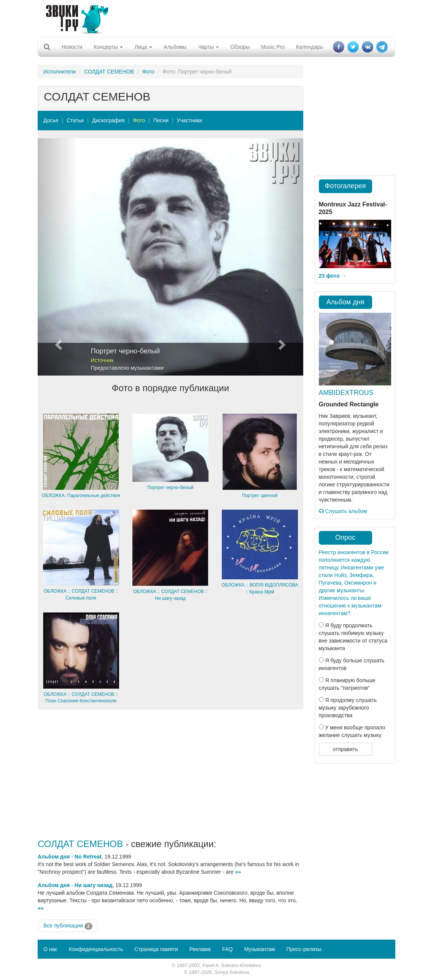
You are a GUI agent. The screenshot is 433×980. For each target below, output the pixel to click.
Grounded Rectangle (349, 404)
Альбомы (175, 47)
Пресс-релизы (304, 949)
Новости (72, 47)
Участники (190, 120)
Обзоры (240, 47)
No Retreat (88, 857)
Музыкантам (260, 949)
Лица (143, 47)
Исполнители (60, 72)
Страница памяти (156, 949)
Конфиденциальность (96, 949)
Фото (148, 72)
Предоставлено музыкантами (127, 368)
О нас (50, 949)
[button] (58, 257)
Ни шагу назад (93, 885)
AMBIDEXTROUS (346, 393)
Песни (161, 120)
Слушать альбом (343, 511)
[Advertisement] (214, 17)
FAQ (228, 949)
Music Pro (273, 47)
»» (238, 872)
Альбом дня (54, 857)
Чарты (208, 47)
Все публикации (68, 926)
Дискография (108, 120)
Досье (51, 120)
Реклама (200, 949)
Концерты (108, 47)
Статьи (75, 120)
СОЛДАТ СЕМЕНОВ (109, 72)
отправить (345, 749)
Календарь (310, 47)
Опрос (345, 537)
